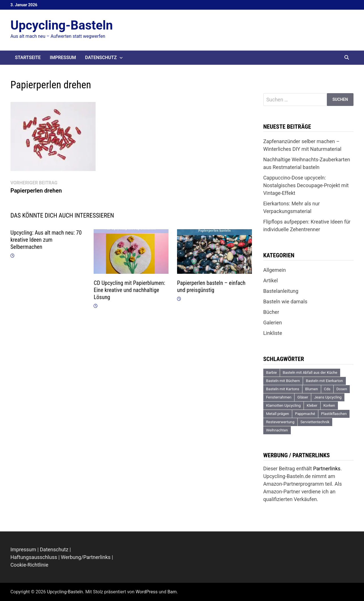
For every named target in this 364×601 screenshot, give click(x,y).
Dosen (342, 389)
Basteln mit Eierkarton (324, 381)
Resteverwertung (280, 422)
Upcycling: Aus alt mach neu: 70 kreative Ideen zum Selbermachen (46, 240)
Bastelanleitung (281, 291)
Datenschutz (101, 58)
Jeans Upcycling (328, 397)
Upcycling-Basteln (62, 25)
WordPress (147, 592)
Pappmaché (305, 414)
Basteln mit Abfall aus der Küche (310, 373)
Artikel (271, 280)
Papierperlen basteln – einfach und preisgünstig (211, 286)
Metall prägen (278, 414)
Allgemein (275, 270)
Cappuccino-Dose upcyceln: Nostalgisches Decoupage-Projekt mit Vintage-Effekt (306, 185)
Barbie (272, 373)
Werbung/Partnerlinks (86, 557)
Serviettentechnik (315, 422)
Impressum (63, 58)
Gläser (303, 397)
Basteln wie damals (285, 301)
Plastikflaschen (334, 414)
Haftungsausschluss (34, 557)
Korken (329, 405)
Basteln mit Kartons (283, 389)
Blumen (312, 389)
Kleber (312, 405)
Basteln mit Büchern (283, 381)
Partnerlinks (327, 469)
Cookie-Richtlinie (30, 565)
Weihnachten (277, 430)
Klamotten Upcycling (283, 405)
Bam (172, 592)
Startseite (28, 58)
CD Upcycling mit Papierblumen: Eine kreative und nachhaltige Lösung (129, 290)
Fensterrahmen (279, 397)
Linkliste (273, 333)
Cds (327, 389)
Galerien (273, 323)
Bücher (271, 312)
